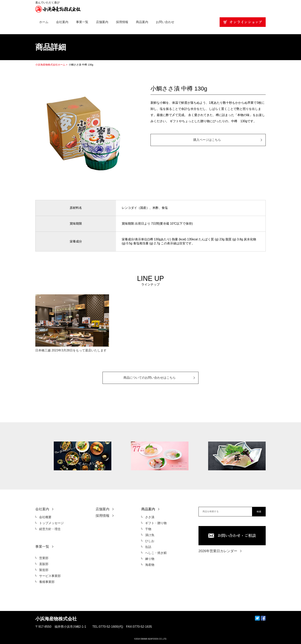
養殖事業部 (47, 582)
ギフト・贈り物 (156, 523)
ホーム (44, 22)
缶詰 (148, 547)
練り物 (150, 559)
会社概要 (45, 517)
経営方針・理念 (50, 529)
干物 (148, 529)
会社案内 (62, 22)
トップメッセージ (51, 523)
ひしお (150, 541)
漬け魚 (150, 535)
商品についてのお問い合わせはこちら (150, 378)
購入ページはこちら (207, 140)
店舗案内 (102, 22)
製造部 (44, 570)
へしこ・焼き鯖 (156, 553)
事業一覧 (82, 22)
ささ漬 (150, 517)
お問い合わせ (165, 22)
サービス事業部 (50, 576)
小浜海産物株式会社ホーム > (52, 65)
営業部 (44, 558)
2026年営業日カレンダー (218, 551)
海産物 (150, 565)
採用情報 (122, 22)
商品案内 (142, 22)
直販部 (44, 564)
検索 (259, 512)
